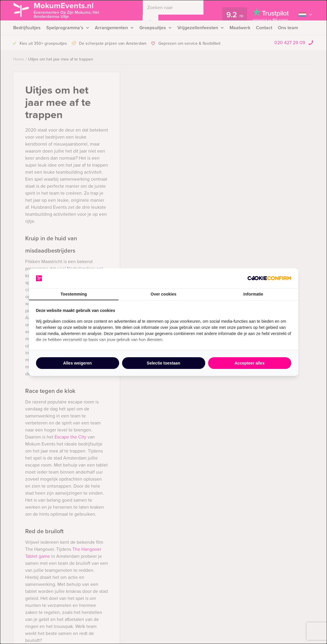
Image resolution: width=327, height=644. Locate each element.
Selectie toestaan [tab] (163, 363)
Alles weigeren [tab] (77, 363)
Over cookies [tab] (164, 294)
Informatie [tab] (253, 294)
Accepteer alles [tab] (250, 363)
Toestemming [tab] (74, 294)
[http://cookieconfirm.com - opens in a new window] (269, 278)
